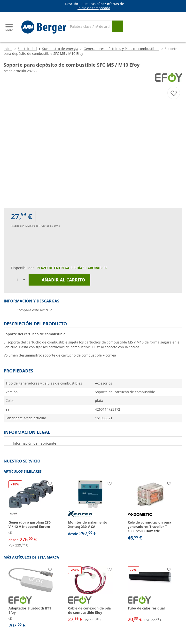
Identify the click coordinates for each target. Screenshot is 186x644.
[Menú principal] (9, 27)
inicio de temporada (94, 8)
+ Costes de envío (50, 226)
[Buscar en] (90, 26)
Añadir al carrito (60, 280)
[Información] (94, 6)
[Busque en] (117, 26)
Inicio (8, 49)
